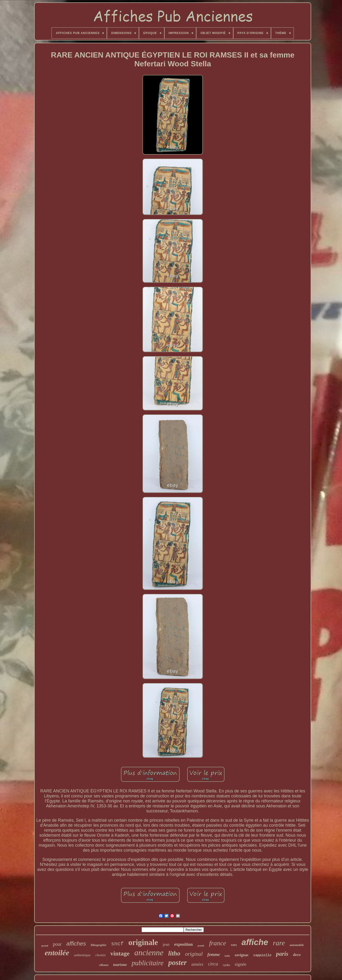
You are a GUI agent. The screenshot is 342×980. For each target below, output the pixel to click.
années (197, 964)
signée (240, 964)
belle (227, 956)
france (218, 943)
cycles (226, 965)
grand (45, 946)
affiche (255, 942)
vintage (120, 953)
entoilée (57, 953)
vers (234, 945)
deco (297, 955)
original (194, 954)
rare (279, 943)
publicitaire (147, 963)
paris (282, 954)
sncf (117, 944)
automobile (297, 945)
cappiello (262, 955)
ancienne (149, 953)
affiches (76, 944)
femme (214, 954)
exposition (184, 944)
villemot (104, 965)
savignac (242, 955)
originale (143, 942)
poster (177, 963)
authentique (82, 955)
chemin (100, 955)
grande (201, 946)
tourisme (120, 965)
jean (166, 944)
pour (57, 944)
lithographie (99, 945)
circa (213, 964)
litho (174, 953)
